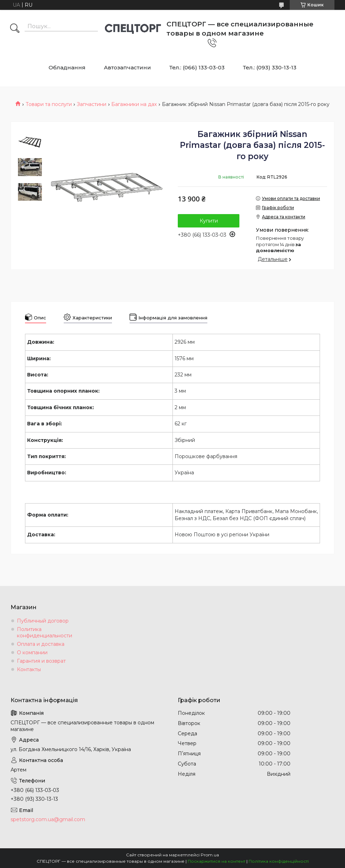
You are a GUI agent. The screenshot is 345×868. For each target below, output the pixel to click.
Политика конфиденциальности (45, 632)
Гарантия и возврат (41, 661)
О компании (32, 652)
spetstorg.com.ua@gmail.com (48, 819)
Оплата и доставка (41, 644)
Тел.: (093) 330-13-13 (270, 67)
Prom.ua (210, 855)
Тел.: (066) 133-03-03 (197, 67)
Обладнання (67, 67)
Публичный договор (43, 621)
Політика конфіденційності (279, 861)
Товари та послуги (49, 104)
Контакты (29, 669)
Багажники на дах (134, 104)
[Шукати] (15, 29)
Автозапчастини (127, 67)
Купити (209, 221)
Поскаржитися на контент (217, 861)
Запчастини (92, 104)
